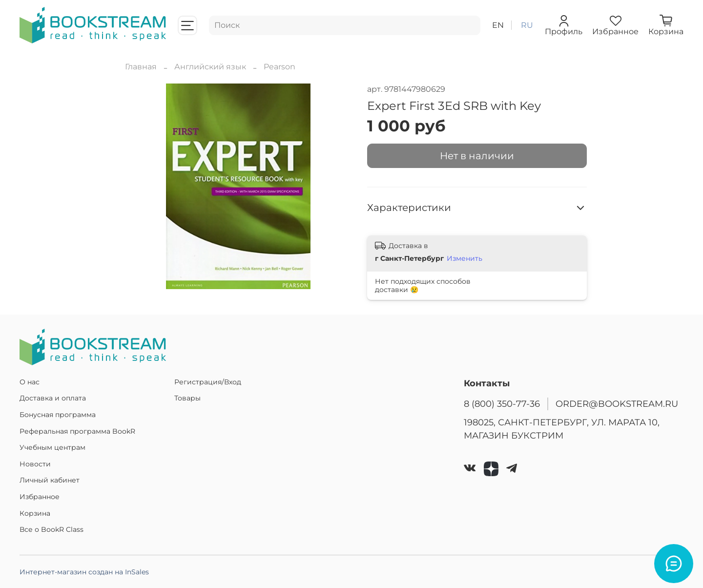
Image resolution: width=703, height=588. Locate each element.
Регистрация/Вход (208, 382)
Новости (35, 464)
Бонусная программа (58, 415)
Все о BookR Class (52, 529)
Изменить (465, 258)
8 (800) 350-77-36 (502, 404)
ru (527, 25)
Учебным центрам (52, 447)
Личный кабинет (50, 480)
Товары (187, 398)
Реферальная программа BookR (77, 431)
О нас (30, 382)
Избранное (40, 497)
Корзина (35, 513)
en (498, 25)
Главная (141, 67)
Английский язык (210, 67)
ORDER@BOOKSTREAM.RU (617, 404)
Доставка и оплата (53, 398)
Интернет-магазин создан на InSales (84, 572)
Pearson (279, 67)
